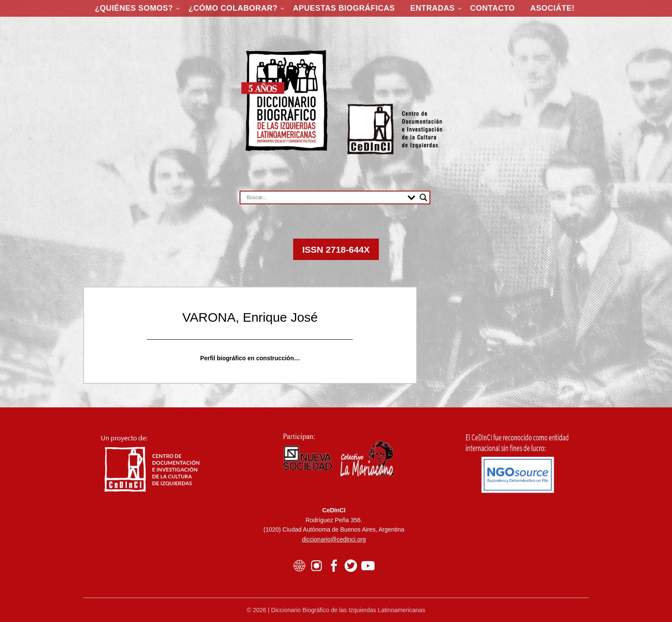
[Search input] (325, 197)
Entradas (432, 8)
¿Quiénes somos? (134, 8)
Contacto (492, 8)
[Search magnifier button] (423, 197)
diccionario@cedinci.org (334, 539)
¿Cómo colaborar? (233, 8)
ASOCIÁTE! (552, 8)
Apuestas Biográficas (344, 8)
